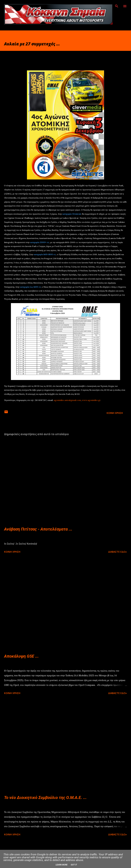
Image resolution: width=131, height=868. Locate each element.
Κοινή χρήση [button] (115, 413)
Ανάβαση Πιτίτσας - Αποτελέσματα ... (38, 529)
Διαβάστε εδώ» (118, 552)
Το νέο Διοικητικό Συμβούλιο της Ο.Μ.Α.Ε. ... (45, 798)
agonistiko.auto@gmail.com (67, 400)
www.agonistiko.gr (91, 400)
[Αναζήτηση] (117, 6)
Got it (74, 865)
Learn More (61, 865)
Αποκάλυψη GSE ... (21, 656)
